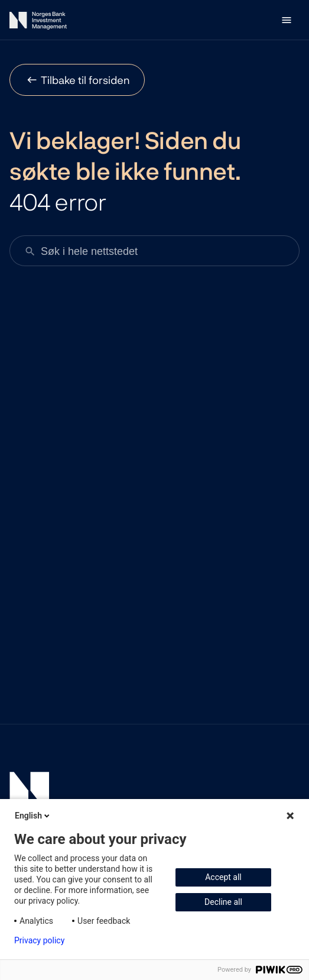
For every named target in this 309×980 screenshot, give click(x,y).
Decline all (223, 902)
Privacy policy (39, 940)
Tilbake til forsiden (85, 80)
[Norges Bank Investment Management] (38, 23)
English (33, 816)
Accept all (223, 877)
